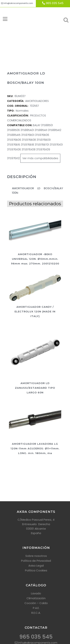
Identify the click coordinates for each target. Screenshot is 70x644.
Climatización (36, 598)
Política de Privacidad (36, 561)
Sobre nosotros (36, 556)
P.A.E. (36, 608)
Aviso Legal (36, 566)
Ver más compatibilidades (40, 158)
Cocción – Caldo (36, 603)
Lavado (36, 593)
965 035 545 (55, 3)
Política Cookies (36, 570)
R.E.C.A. (36, 613)
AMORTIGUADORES (37, 101)
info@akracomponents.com (18, 3)
